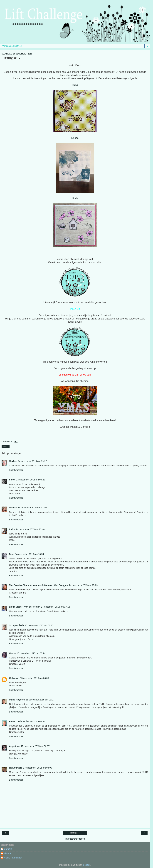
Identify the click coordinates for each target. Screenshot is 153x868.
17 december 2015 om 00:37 (35, 746)
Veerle (12, 653)
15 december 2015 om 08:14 (31, 653)
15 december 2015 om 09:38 (31, 721)
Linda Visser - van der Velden (25, 607)
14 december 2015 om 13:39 (32, 508)
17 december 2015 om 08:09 (38, 768)
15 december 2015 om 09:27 (40, 700)
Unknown (14, 678)
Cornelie (8, 849)
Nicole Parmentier (13, 858)
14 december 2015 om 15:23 (83, 585)
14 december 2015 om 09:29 (31, 480)
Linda (75, 198)
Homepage (75, 833)
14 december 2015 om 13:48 (30, 529)
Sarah (12, 480)
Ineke (75, 85)
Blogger (86, 865)
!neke (12, 529)
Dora (12, 554)
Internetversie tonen (75, 839)
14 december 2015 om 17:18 (56, 607)
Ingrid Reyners (17, 700)
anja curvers (16, 768)
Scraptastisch (16, 625)
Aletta (12, 721)
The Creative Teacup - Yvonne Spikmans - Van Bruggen (38, 585)
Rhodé (75, 138)
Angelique (15, 746)
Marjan (7, 853)
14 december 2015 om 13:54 (30, 554)
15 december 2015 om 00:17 (39, 625)
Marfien (13, 461)
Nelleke (13, 508)
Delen (6, 447)
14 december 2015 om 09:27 (32, 461)
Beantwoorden (16, 470)
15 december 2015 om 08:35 (35, 678)
